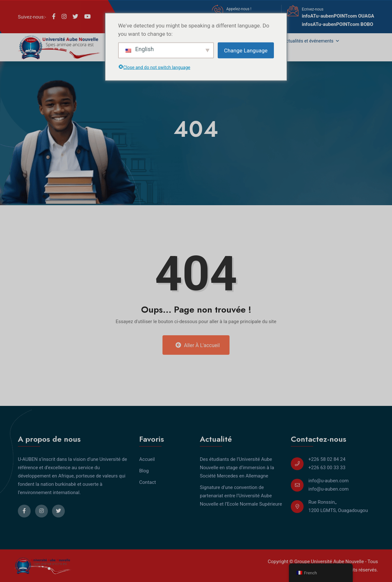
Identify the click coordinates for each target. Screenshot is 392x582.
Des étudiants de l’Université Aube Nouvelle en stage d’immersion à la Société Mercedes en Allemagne (237, 468)
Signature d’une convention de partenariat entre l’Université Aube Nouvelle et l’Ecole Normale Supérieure (241, 496)
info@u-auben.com (328, 481)
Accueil (147, 459)
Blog (144, 471)
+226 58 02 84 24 (327, 459)
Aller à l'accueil (198, 345)
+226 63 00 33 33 (327, 468)
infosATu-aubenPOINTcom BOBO (337, 24)
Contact (147, 482)
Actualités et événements (311, 41)
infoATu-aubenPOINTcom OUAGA (338, 16)
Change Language (246, 50)
